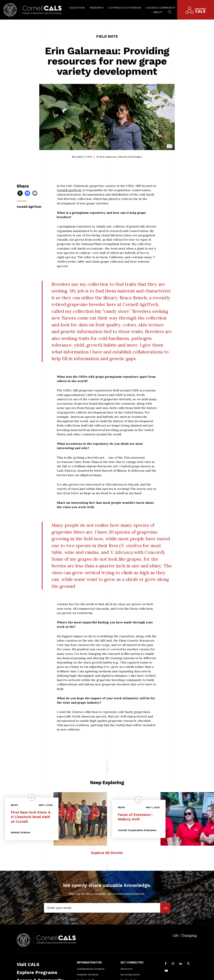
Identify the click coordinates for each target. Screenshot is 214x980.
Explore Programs (37, 972)
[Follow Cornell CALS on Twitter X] (188, 964)
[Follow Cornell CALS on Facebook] (166, 964)
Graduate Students (88, 974)
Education (77, 8)
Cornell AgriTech (69, 190)
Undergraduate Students (91, 969)
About (158, 12)
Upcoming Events (130, 974)
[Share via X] (20, 193)
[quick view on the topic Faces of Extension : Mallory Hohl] (139, 800)
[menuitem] (76, 8)
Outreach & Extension (125, 8)
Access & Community (161, 8)
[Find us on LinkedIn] (181, 964)
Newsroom (126, 969)
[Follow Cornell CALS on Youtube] (166, 971)
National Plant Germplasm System (106, 244)
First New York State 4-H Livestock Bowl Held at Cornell (31, 817)
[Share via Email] (35, 193)
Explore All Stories (107, 853)
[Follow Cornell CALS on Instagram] (173, 964)
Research (97, 8)
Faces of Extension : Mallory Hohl (135, 817)
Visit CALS (28, 964)
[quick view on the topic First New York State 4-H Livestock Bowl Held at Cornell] (32, 798)
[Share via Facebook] (28, 193)
